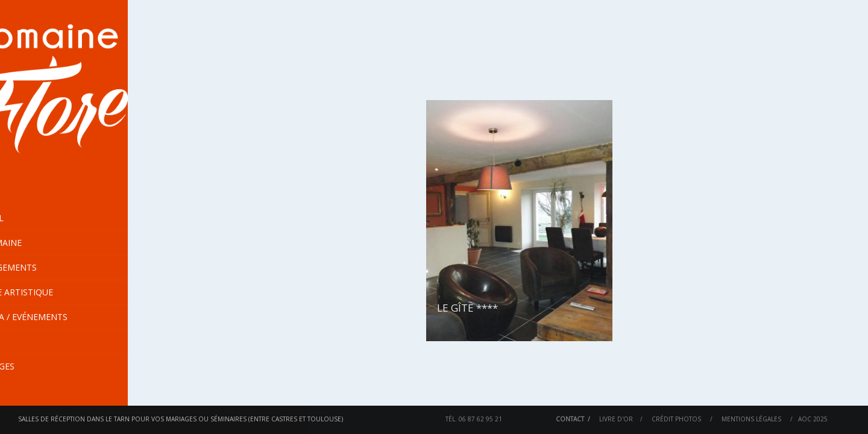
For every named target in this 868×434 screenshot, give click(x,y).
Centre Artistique (54, 292)
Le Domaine (91, 243)
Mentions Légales (751, 419)
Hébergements (91, 268)
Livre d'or (616, 419)
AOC (805, 419)
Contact (570, 419)
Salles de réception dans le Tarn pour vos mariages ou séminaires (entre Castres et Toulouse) (181, 419)
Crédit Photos (676, 419)
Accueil (29, 218)
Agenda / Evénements (61, 317)
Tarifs (26, 341)
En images (35, 366)
